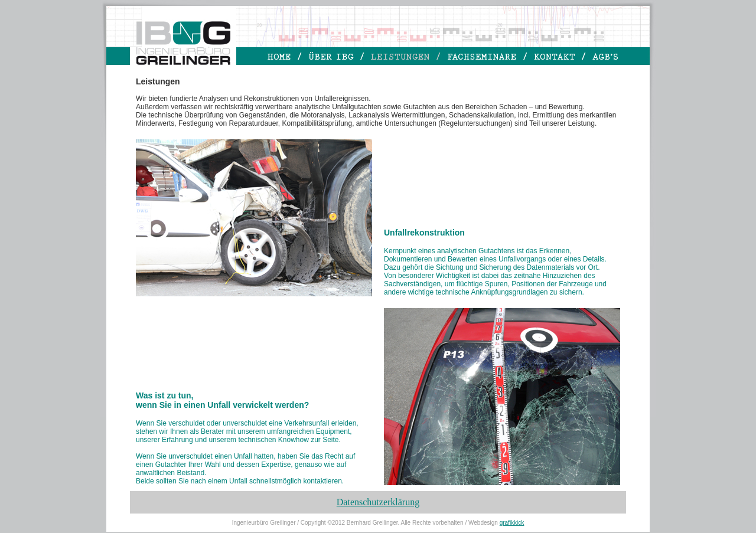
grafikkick (512, 523)
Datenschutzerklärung (378, 502)
